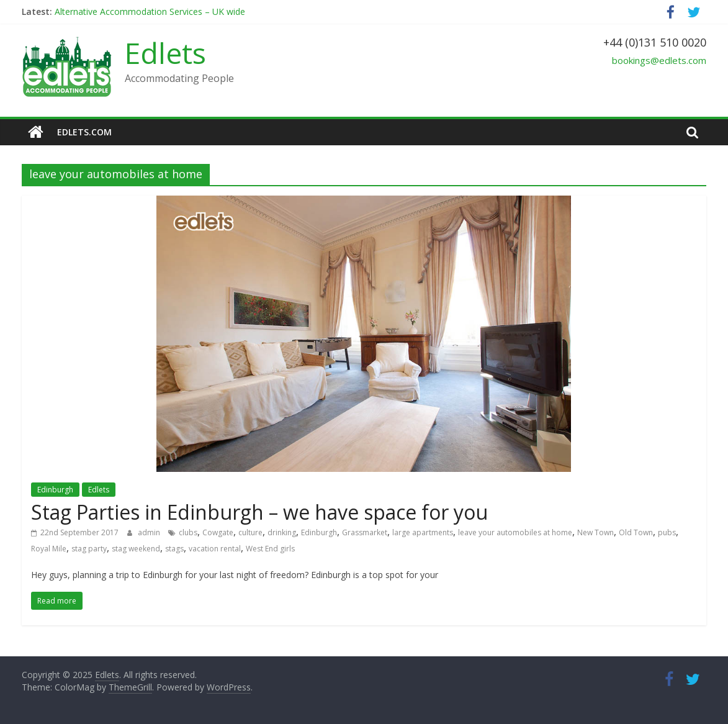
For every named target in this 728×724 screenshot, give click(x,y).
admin (150, 532)
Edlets (165, 53)
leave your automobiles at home (515, 532)
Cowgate (218, 532)
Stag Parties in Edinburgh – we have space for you (259, 512)
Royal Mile (49, 549)
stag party (89, 549)
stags (174, 549)
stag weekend (136, 549)
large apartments (423, 532)
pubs (667, 532)
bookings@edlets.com (659, 60)
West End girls (270, 549)
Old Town (636, 532)
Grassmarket (365, 532)
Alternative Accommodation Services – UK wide (150, 11)
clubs (188, 532)
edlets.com (84, 132)
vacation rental (215, 549)
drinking (282, 532)
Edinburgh (55, 490)
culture (250, 532)
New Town (595, 532)
